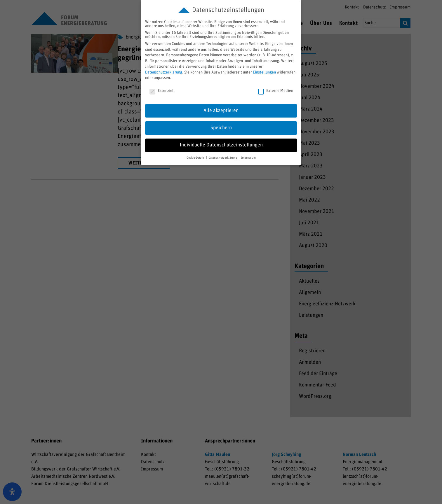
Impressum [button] (248, 158)
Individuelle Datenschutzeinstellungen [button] (221, 145)
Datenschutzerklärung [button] (223, 158)
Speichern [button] (221, 128)
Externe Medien (276, 91)
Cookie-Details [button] (196, 158)
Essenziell (162, 91)
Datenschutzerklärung (164, 72)
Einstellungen (264, 72)
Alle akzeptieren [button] (221, 111)
